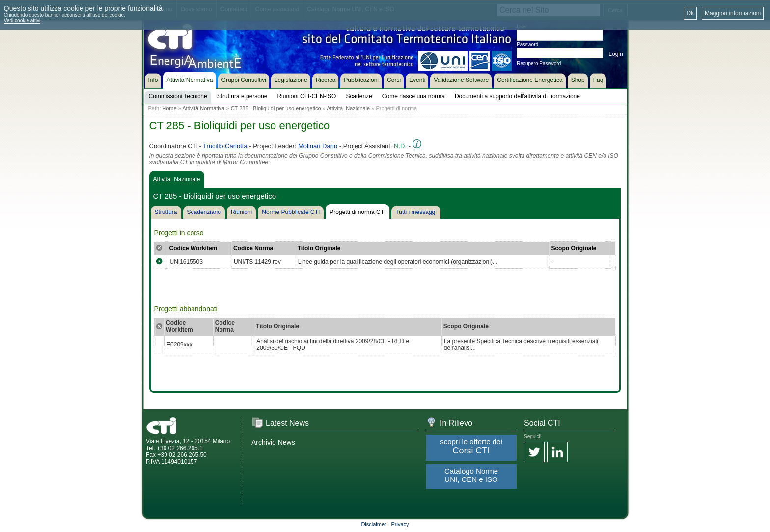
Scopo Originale (574, 248)
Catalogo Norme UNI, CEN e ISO (471, 475)
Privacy (400, 524)
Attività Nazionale (348, 108)
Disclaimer (373, 524)
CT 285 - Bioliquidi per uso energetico (276, 108)
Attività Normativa (203, 108)
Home (169, 108)
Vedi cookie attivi (22, 20)
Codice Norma (253, 248)
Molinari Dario (318, 146)
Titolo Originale (319, 248)
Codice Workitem (193, 248)
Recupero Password (539, 64)
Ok (690, 13)
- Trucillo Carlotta (223, 146)
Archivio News (273, 442)
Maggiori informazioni (733, 13)
